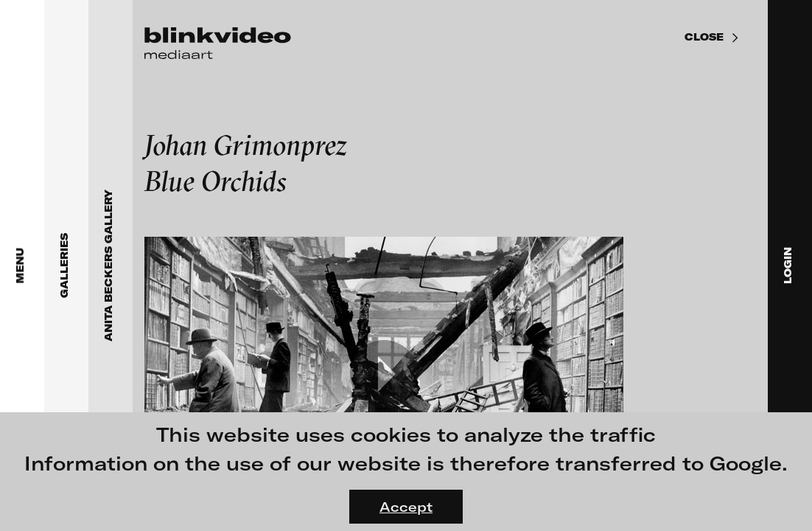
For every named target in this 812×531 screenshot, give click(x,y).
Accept (406, 507)
